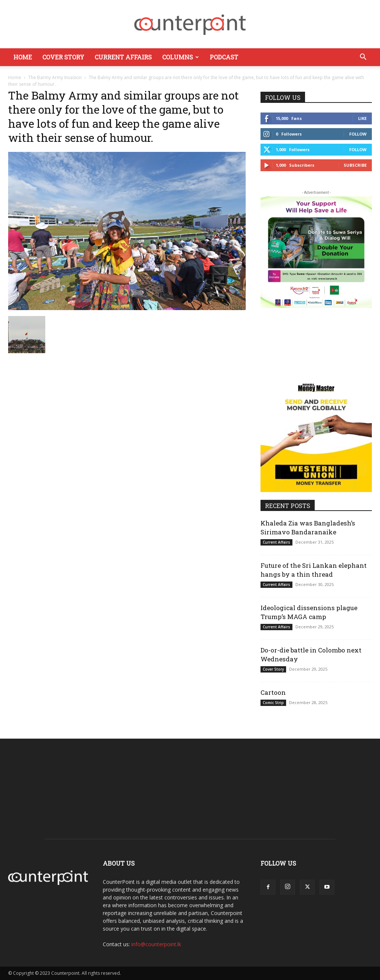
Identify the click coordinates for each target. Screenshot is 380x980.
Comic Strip (273, 703)
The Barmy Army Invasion (55, 77)
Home (23, 57)
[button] (363, 58)
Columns (181, 57)
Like (362, 118)
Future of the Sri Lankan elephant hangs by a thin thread (314, 570)
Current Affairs (123, 57)
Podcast (224, 57)
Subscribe (355, 165)
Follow (358, 134)
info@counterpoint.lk (156, 944)
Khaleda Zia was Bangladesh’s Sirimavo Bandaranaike (308, 528)
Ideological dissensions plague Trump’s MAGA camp (309, 612)
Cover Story (63, 57)
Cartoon (273, 692)
